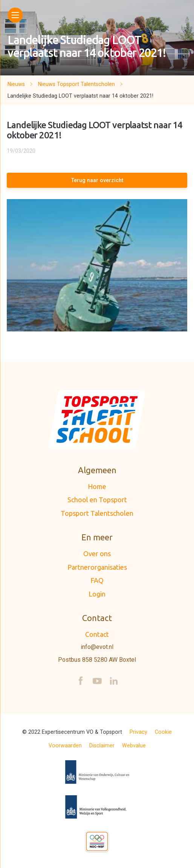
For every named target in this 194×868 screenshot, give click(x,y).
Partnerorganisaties (97, 567)
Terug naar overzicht (97, 180)
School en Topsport (97, 500)
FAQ (97, 580)
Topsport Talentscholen (97, 513)
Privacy (138, 732)
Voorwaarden (65, 745)
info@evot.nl (97, 647)
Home (97, 486)
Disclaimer (102, 745)
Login (97, 594)
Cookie (163, 732)
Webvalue (134, 745)
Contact (97, 634)
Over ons (97, 554)
